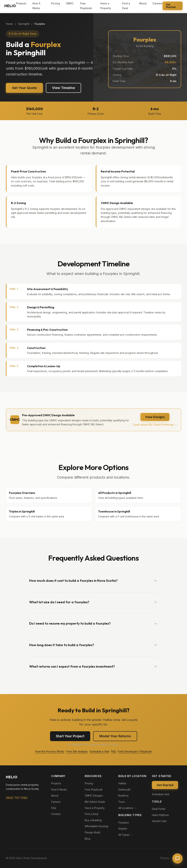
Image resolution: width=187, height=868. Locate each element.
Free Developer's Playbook (135, 751)
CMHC (70, 3)
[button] (93, 581)
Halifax (122, 783)
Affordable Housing (96, 826)
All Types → (126, 835)
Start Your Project (70, 736)
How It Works (59, 790)
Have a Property (95, 808)
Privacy (165, 858)
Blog (87, 839)
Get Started (171, 6)
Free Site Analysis (77, 751)
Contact (56, 814)
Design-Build (92, 832)
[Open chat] (178, 859)
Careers (158, 3)
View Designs (155, 417)
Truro (122, 802)
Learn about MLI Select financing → (155, 425)
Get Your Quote (24, 88)
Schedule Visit (161, 794)
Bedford (123, 796)
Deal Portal (159, 809)
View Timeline (63, 88)
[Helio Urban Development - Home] (10, 6)
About (143, 3)
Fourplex (124, 823)
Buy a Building (93, 820)
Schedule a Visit (99, 751)
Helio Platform (160, 815)
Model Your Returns (115, 736)
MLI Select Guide (95, 802)
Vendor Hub (159, 821)
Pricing (56, 3)
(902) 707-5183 (17, 798)
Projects (21, 3)
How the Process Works (50, 751)
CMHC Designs (94, 796)
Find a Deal (91, 814)
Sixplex (123, 829)
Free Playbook (94, 790)
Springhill (24, 24)
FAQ (113, 751)
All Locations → (127, 808)
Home (9, 24)
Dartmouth (124, 790)
